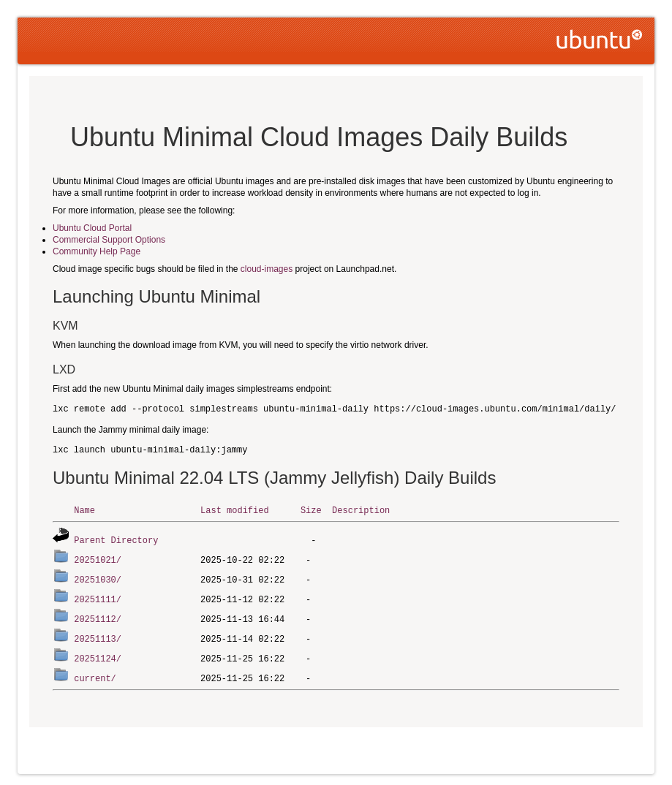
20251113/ (98, 634)
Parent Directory (116, 539)
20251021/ (98, 558)
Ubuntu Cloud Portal (92, 228)
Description (361, 510)
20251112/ (98, 615)
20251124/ (98, 653)
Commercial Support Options (109, 240)
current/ (95, 672)
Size (311, 510)
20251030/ (98, 577)
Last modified (235, 510)
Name (84, 510)
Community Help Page (97, 251)
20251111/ (98, 596)
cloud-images (267, 269)
